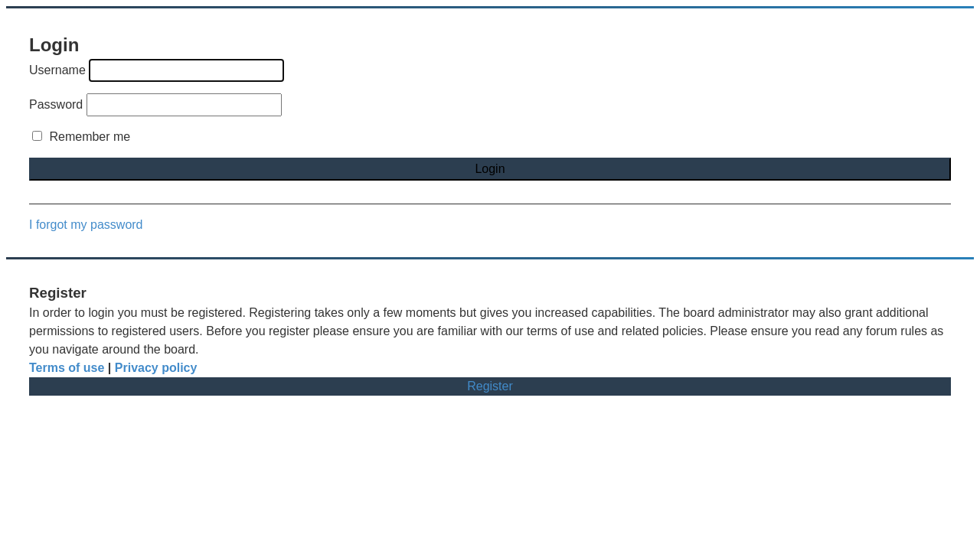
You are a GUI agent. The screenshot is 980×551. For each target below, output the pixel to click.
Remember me (81, 137)
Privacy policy (156, 368)
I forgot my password (86, 225)
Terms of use (67, 368)
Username (57, 70)
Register (490, 386)
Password (56, 104)
